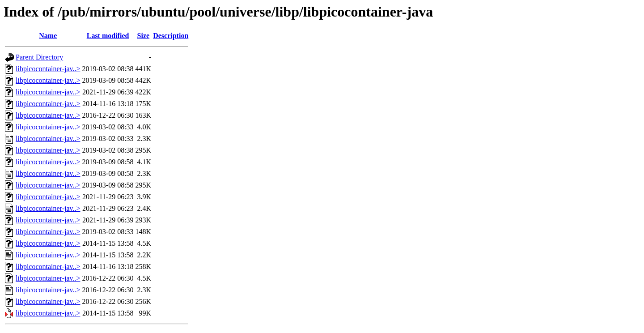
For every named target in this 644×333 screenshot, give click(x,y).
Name (48, 36)
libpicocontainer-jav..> (48, 69)
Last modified (108, 36)
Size (144, 36)
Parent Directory (39, 57)
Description (171, 36)
